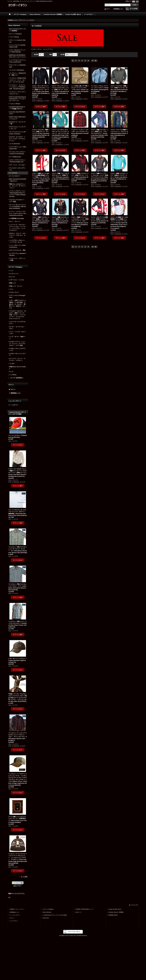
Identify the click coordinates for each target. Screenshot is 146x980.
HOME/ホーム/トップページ (17, 909)
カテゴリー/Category (48, 909)
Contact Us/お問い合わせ (115, 909)
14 (93, 61)
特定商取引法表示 (113, 915)
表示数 (36, 55)
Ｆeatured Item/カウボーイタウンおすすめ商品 (55, 915)
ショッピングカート (15, 915)
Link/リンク (79, 912)
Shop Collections (47, 912)
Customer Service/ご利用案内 (116, 912)
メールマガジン (14, 921)
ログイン (108, 9)
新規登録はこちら (119, 9)
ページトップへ (135, 905)
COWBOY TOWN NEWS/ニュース (84, 909)
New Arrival (46, 918)
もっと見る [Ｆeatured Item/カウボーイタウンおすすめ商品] (24, 877)
